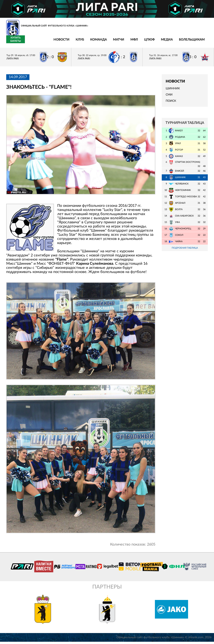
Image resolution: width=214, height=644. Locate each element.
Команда (67, 42)
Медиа (135, 42)
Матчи (87, 42)
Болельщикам (160, 42)
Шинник (173, 91)
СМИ (169, 97)
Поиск (171, 103)
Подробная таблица (185, 250)
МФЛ (102, 42)
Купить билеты (199, 42)
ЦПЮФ (117, 42)
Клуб (48, 42)
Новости (30, 42)
